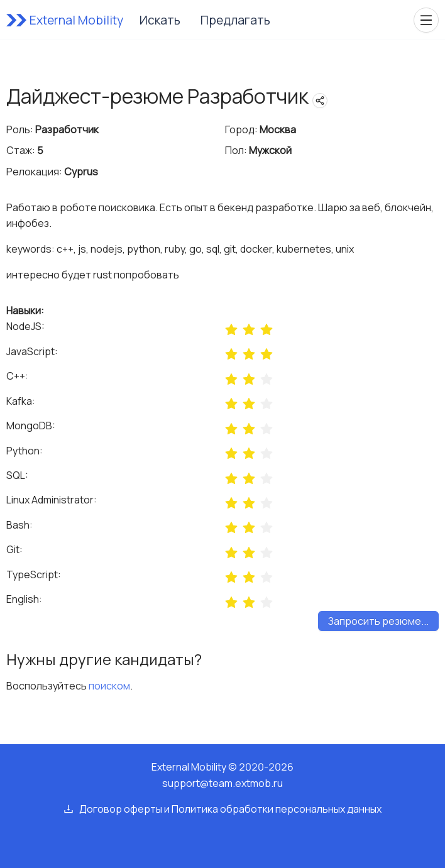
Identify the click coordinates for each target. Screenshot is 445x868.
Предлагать (235, 20)
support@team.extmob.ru (222, 783)
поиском (109, 686)
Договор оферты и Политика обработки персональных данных (230, 809)
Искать (160, 20)
